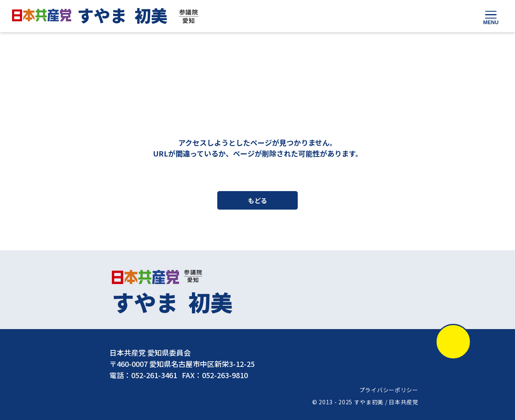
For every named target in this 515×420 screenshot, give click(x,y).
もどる (257, 201)
